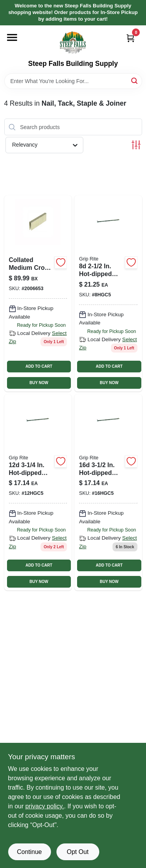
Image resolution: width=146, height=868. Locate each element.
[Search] (135, 81)
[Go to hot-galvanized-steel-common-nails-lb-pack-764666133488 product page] (38, 492)
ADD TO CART (39, 366)
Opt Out (77, 852)
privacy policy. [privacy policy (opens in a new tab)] (45, 806)
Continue (29, 852)
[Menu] (12, 37)
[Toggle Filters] (136, 145)
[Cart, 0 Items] (130, 38)
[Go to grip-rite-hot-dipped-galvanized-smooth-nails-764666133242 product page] (108, 293)
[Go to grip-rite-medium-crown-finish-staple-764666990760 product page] (38, 293)
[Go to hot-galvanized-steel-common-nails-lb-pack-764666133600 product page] (108, 492)
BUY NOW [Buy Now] (39, 383)
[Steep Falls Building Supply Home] (73, 43)
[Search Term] (73, 81)
